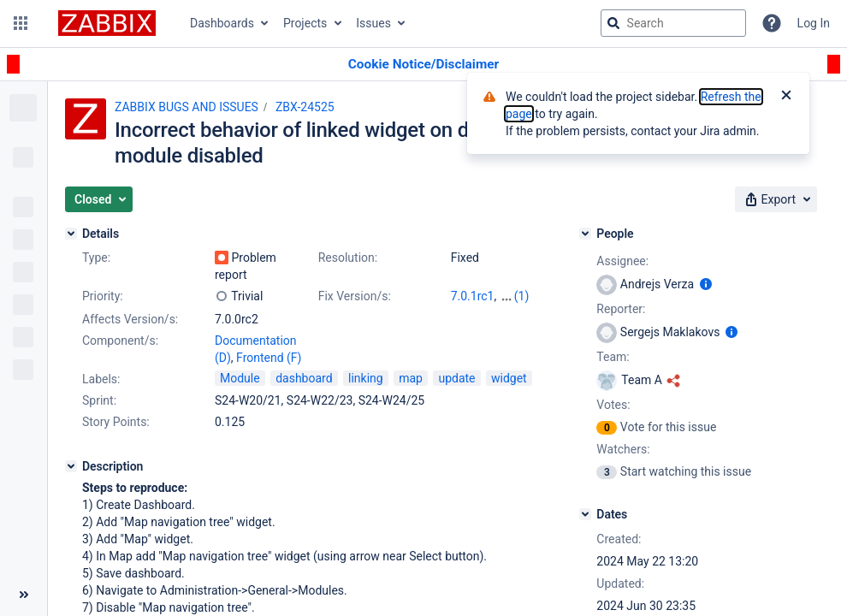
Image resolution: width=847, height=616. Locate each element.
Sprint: (99, 400)
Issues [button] (373, 23)
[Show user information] (706, 284)
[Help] (772, 23)
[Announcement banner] (423, 65)
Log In (814, 23)
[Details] (71, 234)
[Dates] (585, 514)
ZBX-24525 (305, 107)
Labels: (101, 379)
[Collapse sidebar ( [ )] (24, 595)
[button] (21, 23)
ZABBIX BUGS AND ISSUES (187, 107)
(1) (522, 296)
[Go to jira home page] (107, 23)
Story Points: (116, 422)
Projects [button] (305, 23)
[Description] (71, 466)
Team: (613, 357)
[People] (585, 234)
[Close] (786, 97)
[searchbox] (673, 23)
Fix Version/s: (355, 296)
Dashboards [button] (222, 23)
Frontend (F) (269, 358)
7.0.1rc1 (473, 296)
